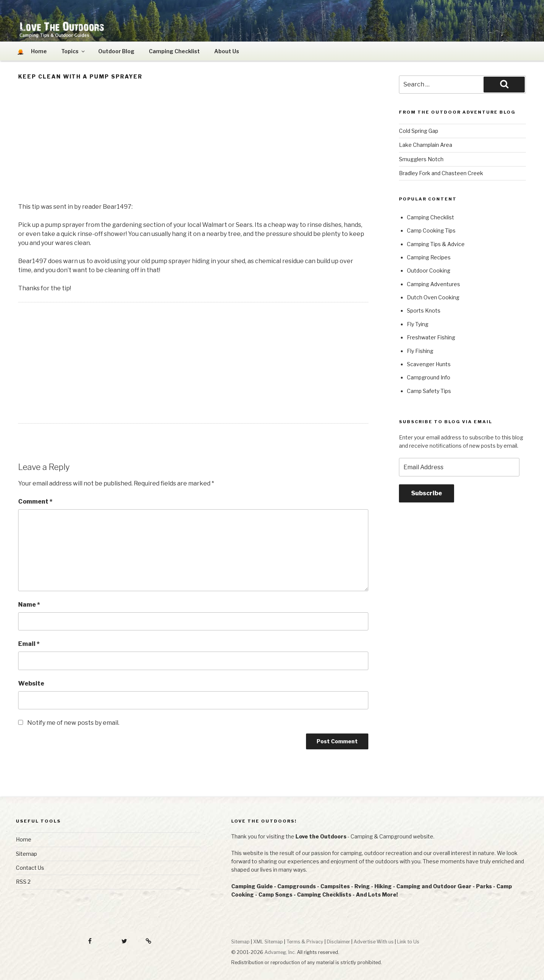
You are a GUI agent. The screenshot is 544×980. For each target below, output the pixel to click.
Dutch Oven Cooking (433, 297)
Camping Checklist (174, 51)
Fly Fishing (420, 351)
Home (24, 839)
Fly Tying (418, 324)
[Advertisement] (193, 143)
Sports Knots (424, 310)
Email (29, 644)
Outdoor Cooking (429, 270)
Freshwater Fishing (431, 337)
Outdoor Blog (116, 51)
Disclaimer (338, 942)
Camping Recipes (429, 257)
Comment (35, 502)
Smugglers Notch (421, 159)
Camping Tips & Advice (436, 244)
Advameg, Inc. (280, 952)
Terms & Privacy (305, 942)
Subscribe (427, 493)
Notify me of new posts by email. (73, 723)
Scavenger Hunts (429, 364)
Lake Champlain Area (426, 145)
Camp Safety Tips (429, 391)
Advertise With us (374, 942)
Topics (73, 51)
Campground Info (429, 377)
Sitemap (26, 854)
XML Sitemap (268, 942)
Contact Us (30, 868)
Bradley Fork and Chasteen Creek (441, 173)
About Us (227, 51)
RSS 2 (23, 882)
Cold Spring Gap (419, 131)
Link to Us (408, 942)
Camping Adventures (433, 284)
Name (29, 605)
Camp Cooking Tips (431, 230)
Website (31, 683)
